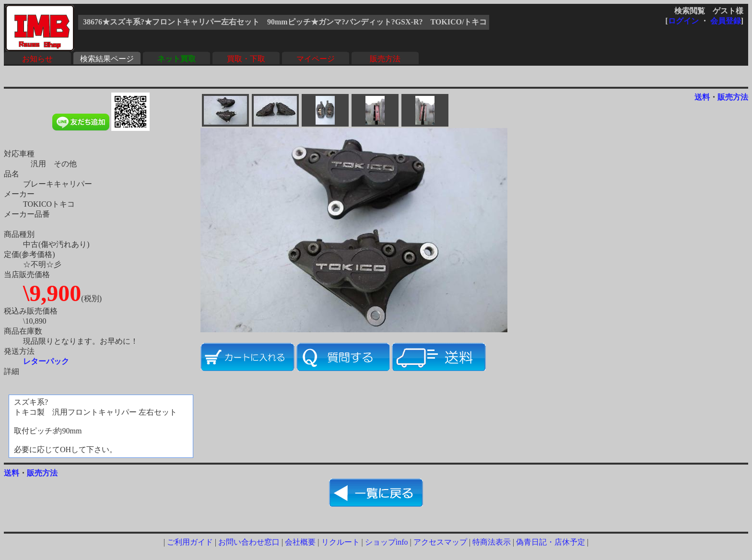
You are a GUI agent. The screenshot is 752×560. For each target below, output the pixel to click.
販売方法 (385, 59)
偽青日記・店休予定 (551, 542)
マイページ (316, 59)
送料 (702, 97)
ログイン (683, 21)
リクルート (341, 542)
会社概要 (300, 542)
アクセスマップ (440, 542)
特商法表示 (492, 542)
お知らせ (37, 59)
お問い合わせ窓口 (249, 542)
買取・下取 (246, 59)
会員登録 (726, 21)
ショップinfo (387, 542)
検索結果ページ (107, 59)
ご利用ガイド (190, 542)
